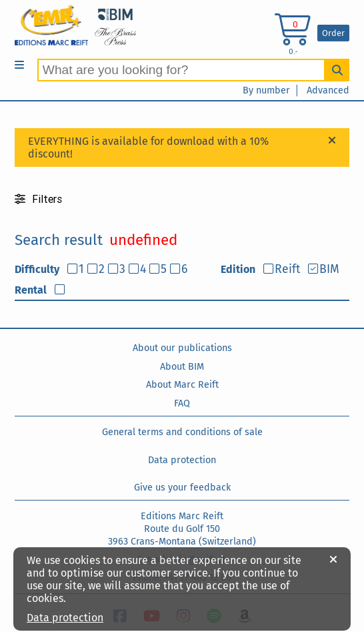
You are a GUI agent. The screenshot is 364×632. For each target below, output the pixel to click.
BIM (329, 269)
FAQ (182, 403)
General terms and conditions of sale (182, 432)
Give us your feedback (182, 488)
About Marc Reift (182, 385)
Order (333, 33)
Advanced (328, 90)
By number (266, 90)
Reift (287, 269)
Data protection (182, 460)
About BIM (182, 367)
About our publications (182, 348)
